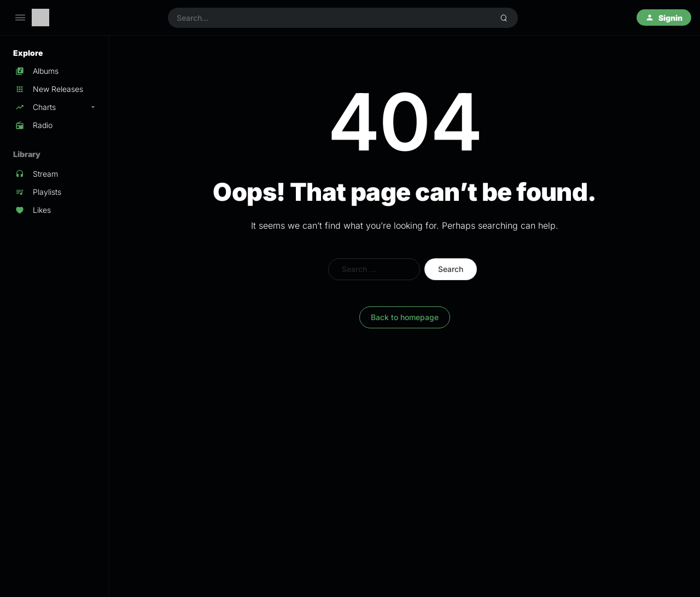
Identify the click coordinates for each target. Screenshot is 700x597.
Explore (28, 53)
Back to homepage (405, 317)
